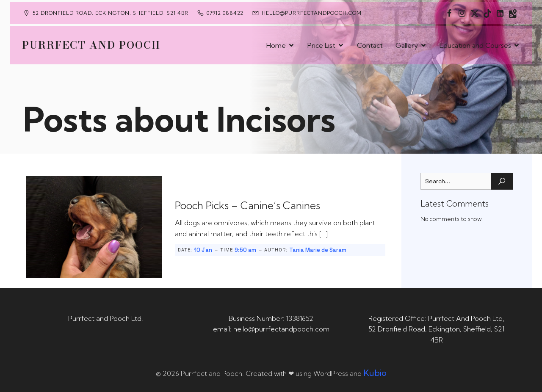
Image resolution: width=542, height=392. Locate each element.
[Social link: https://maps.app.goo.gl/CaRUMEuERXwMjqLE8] (513, 13)
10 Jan (203, 250)
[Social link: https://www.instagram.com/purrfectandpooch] (462, 13)
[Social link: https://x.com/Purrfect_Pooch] (475, 13)
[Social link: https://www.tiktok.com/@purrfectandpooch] (487, 13)
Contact (370, 45)
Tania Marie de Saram (318, 250)
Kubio (375, 373)
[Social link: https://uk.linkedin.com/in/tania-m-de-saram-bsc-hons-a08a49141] (500, 13)
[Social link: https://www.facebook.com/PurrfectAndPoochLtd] (449, 13)
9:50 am (245, 250)
